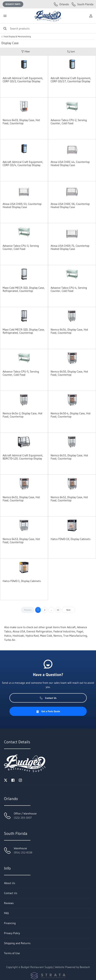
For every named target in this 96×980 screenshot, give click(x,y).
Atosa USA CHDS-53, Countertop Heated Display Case (22, 205)
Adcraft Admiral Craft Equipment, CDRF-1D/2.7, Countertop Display (71, 80)
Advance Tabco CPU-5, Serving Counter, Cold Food (21, 373)
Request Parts (13, 4)
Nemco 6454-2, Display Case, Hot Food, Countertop (23, 415)
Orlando (61, 4)
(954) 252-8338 (23, 852)
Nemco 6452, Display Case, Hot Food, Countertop (69, 499)
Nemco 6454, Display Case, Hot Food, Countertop (69, 331)
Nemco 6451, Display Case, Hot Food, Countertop (21, 499)
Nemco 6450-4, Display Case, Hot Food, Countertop (71, 415)
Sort (71, 52)
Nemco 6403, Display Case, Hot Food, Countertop (21, 122)
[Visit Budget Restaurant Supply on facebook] (13, 780)
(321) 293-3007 (23, 818)
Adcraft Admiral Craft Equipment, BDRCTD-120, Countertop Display (23, 457)
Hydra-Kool (32, 636)
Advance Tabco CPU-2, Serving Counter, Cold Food (69, 122)
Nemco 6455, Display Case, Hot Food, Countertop (69, 457)
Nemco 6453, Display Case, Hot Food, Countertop (21, 541)
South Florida (83, 4)
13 (58, 610)
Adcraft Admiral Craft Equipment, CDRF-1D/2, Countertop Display (23, 80)
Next (68, 610)
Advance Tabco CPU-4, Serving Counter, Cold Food (69, 289)
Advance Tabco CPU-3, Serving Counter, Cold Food (21, 247)
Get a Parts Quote (48, 711)
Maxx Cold (46, 636)
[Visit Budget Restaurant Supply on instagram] (20, 780)
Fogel (80, 631)
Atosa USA (19, 631)
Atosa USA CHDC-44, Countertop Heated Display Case (70, 163)
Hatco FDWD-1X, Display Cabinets (71, 539)
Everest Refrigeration (39, 631)
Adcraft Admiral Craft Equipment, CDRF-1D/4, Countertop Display (23, 163)
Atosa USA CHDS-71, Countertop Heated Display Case (70, 247)
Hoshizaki (18, 636)
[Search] (48, 28)
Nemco (58, 636)
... (51, 610)
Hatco (8, 636)
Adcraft (71, 627)
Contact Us (48, 698)
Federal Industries (64, 631)
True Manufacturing (75, 636)
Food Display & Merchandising (17, 37)
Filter (26, 52)
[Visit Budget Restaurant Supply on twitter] (6, 780)
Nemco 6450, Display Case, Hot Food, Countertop (69, 373)
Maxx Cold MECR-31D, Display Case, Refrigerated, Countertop (24, 289)
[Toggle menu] (5, 16)
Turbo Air (10, 640)
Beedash (85, 967)
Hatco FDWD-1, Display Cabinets (22, 581)
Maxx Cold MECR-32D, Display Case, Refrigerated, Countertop (24, 331)
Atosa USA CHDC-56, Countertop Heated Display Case (70, 205)
